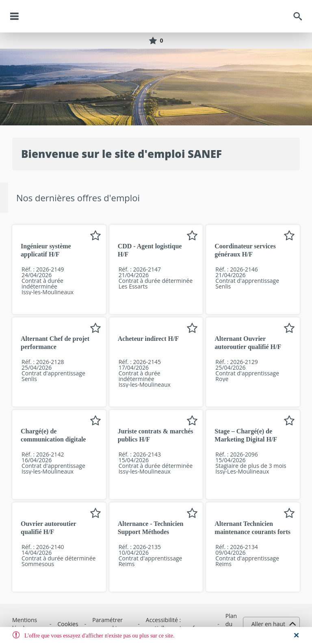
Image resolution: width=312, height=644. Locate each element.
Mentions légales (25, 624)
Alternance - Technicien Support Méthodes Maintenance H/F (151, 532)
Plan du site (231, 624)
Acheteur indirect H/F (148, 339)
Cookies (68, 624)
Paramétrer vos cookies (107, 624)
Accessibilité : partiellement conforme (177, 624)
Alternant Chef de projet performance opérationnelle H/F (55, 347)
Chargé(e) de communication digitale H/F (53, 439)
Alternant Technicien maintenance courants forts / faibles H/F (252, 532)
